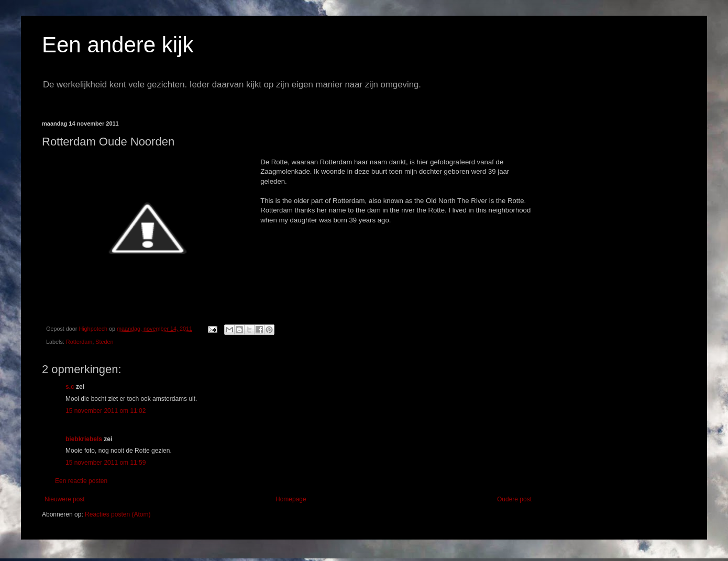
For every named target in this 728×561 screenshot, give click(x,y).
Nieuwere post (65, 499)
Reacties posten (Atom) (118, 514)
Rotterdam (79, 342)
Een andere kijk (118, 45)
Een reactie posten (81, 481)
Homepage (291, 499)
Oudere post (514, 499)
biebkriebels (84, 439)
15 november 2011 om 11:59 (106, 463)
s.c (70, 387)
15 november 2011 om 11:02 (106, 411)
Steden (104, 342)
